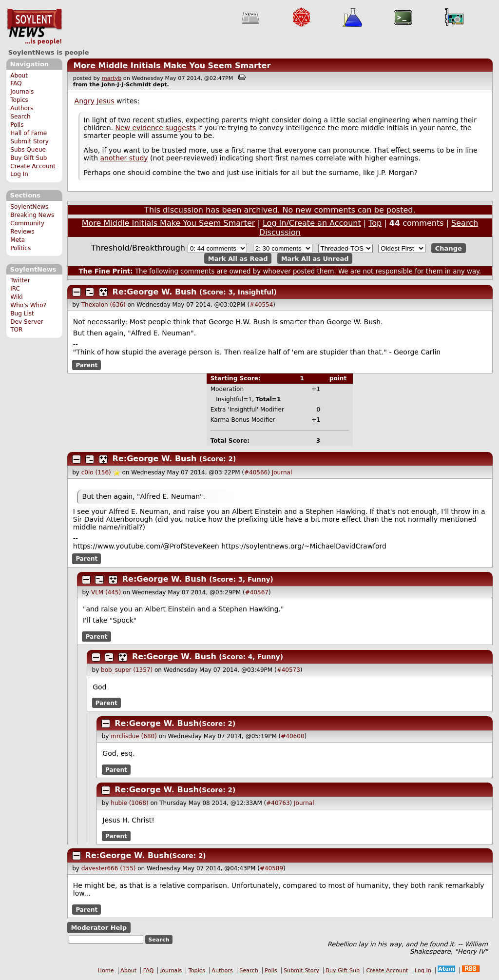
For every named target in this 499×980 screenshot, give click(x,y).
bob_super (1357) (127, 670)
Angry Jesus (95, 101)
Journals (22, 92)
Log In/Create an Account (312, 223)
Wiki (16, 297)
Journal (282, 472)
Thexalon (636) (104, 305)
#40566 (256, 472)
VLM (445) (106, 592)
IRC (15, 289)
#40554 (261, 305)
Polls (17, 125)
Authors (22, 108)
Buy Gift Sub (29, 158)
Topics (19, 100)
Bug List (22, 314)
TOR (16, 330)
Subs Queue (28, 150)
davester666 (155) (109, 868)
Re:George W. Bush (155, 292)
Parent (86, 365)
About (19, 76)
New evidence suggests (155, 128)
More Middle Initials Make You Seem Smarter (172, 66)
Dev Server (27, 322)
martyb (112, 78)
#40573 (288, 670)
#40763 (278, 803)
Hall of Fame (29, 133)
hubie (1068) (129, 803)
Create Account (33, 166)
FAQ (16, 83)
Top (375, 223)
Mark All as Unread (315, 258)
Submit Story (29, 141)
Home (106, 970)
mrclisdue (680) (134, 736)
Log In (19, 174)
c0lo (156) (96, 472)
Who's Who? (28, 305)
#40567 (257, 592)
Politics (20, 248)
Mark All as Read (238, 258)
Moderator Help (99, 928)
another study (124, 158)
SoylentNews (34, 27)
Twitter (20, 280)
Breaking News (32, 215)
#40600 (292, 736)
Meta (18, 240)
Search (20, 117)
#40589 (271, 868)
